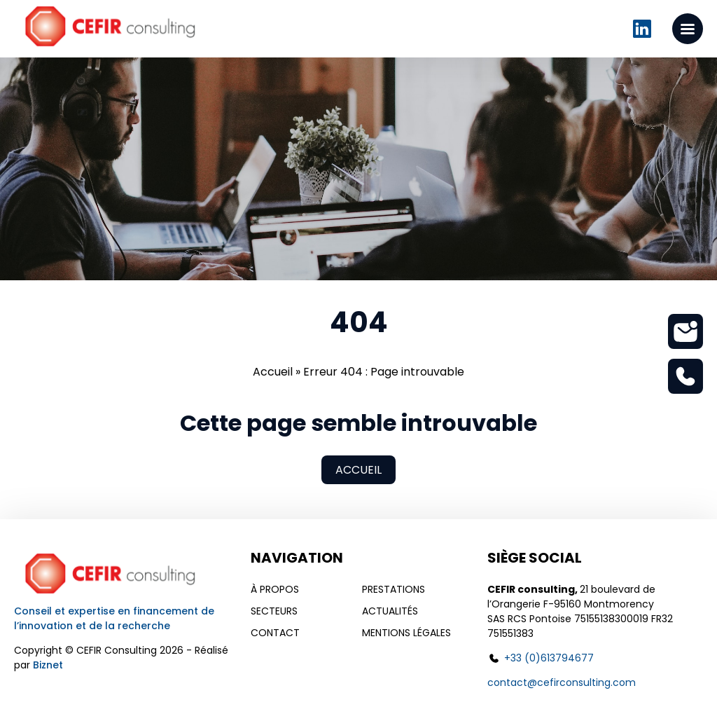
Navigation (297, 558)
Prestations (394, 589)
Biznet (48, 665)
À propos (275, 589)
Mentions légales (406, 633)
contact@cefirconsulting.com (562, 682)
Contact (275, 633)
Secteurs (274, 611)
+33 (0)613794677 (549, 658)
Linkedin (642, 29)
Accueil (273, 372)
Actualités (390, 611)
